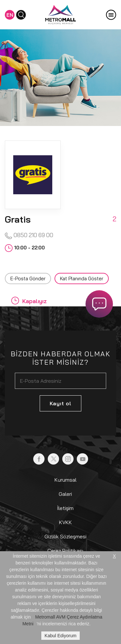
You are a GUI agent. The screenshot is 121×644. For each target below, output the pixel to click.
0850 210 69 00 (29, 235)
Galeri (65, 494)
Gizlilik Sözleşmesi (66, 536)
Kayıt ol (60, 403)
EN (10, 15)
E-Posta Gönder (28, 279)
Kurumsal (66, 480)
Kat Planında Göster (82, 279)
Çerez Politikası (65, 551)
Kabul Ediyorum (60, 636)
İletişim (65, 508)
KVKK (66, 522)
